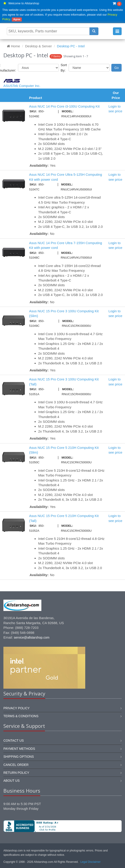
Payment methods (19, 749)
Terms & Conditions (21, 716)
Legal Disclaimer (91, 862)
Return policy (16, 773)
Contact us (14, 741)
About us (11, 781)
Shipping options (19, 757)
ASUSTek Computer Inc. (22, 86)
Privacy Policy (16, 708)
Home (13, 46)
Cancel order (16, 765)
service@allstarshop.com (32, 637)
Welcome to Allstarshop (24, 3)
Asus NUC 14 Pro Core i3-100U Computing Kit (64, 106)
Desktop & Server (39, 46)
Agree (17, 19)
